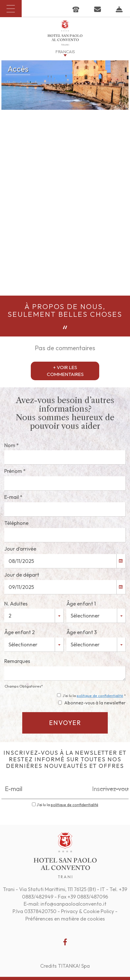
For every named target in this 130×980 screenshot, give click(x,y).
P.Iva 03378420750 (34, 911)
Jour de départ (22, 575)
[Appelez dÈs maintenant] (76, 9)
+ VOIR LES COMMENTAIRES (65, 371)
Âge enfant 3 (82, 632)
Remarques (17, 661)
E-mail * (13, 497)
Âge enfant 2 (20, 632)
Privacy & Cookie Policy (88, 911)
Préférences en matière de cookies (65, 919)
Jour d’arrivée (20, 549)
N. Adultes (16, 604)
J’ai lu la (67, 805)
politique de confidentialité (100, 696)
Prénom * (15, 471)
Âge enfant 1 (81, 604)
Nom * (12, 445)
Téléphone (16, 523)
